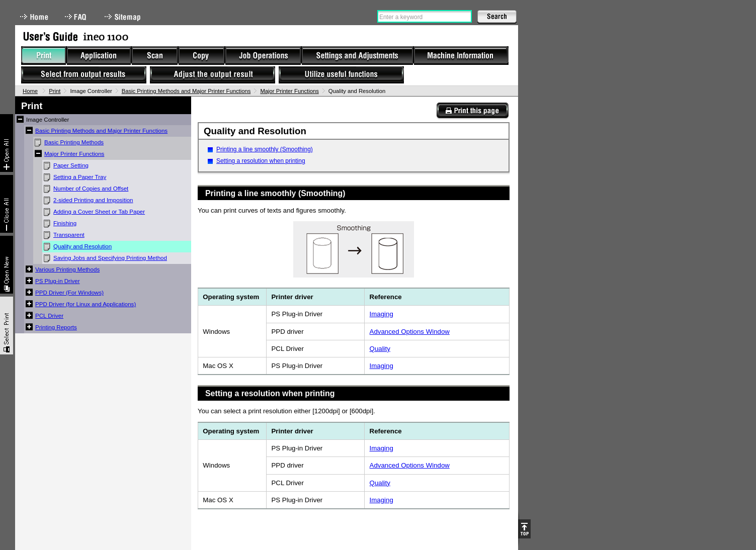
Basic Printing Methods (74, 142)
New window (7, 265)
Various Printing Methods (67, 269)
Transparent (69, 235)
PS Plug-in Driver (58, 281)
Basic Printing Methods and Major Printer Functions (186, 91)
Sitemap (124, 17)
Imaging (382, 314)
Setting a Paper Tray (80, 177)
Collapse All (7, 204)
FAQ (76, 17)
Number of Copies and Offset (91, 189)
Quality (380, 349)
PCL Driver (49, 316)
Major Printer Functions (289, 91)
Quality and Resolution (82, 246)
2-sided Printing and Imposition (93, 200)
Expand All (7, 143)
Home (34, 17)
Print (55, 91)
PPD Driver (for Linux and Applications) (86, 304)
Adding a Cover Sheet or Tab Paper (99, 212)
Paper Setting (71, 165)
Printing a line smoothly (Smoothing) (265, 149)
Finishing (65, 223)
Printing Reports (56, 327)
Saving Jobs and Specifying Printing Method (110, 258)
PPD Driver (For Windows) (69, 293)
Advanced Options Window (410, 332)
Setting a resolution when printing (261, 161)
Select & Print (7, 326)
